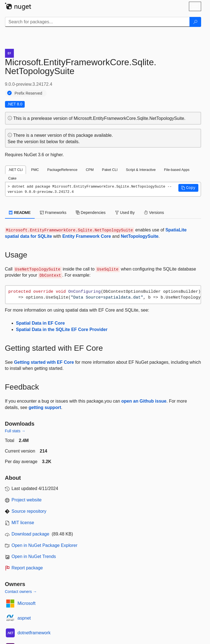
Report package (27, 568)
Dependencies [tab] (91, 213)
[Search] (195, 22)
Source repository (29, 511)
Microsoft (26, 603)
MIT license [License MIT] (23, 523)
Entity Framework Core (87, 236)
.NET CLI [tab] (16, 170)
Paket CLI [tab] (110, 170)
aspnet (24, 618)
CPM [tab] (90, 170)
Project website (27, 500)
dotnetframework (34, 633)
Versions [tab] (154, 213)
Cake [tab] (12, 178)
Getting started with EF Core (44, 362)
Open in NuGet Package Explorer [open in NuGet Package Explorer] (45, 545)
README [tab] (20, 213)
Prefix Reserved (29, 93)
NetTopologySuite (140, 236)
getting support (45, 407)
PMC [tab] (35, 170)
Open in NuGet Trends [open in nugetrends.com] (34, 556)
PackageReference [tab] (62, 170)
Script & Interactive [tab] (141, 170)
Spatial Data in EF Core (41, 323)
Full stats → (15, 431)
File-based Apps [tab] (177, 170)
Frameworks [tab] (53, 213)
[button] (188, 188)
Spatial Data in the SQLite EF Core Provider (62, 329)
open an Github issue (144, 401)
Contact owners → (21, 592)
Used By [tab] (125, 213)
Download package (31, 534)
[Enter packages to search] (97, 22)
